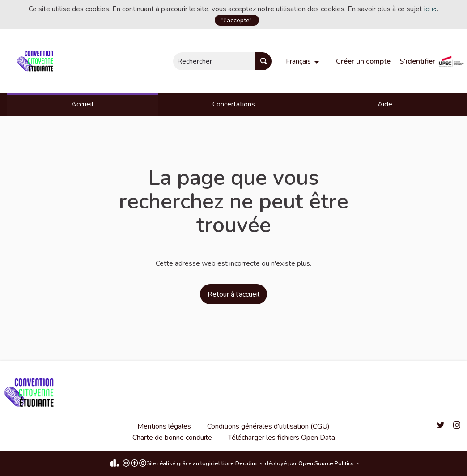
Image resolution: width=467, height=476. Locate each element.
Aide (385, 104)
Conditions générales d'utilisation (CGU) (268, 426)
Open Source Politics (329, 463)
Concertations (234, 104)
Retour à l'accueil (233, 294)
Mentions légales (164, 426)
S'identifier (417, 61)
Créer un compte (363, 61)
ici (431, 9)
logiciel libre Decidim (232, 463)
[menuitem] (304, 61)
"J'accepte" (237, 20)
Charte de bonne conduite (172, 438)
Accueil (82, 104)
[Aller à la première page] (37, 61)
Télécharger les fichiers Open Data (282, 438)
